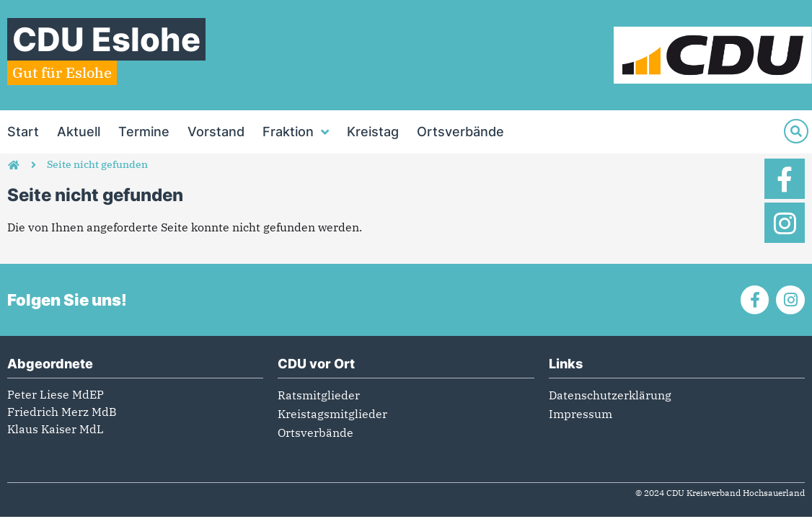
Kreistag (373, 132)
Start (23, 132)
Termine (144, 132)
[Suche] (796, 131)
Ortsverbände (460, 132)
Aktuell (79, 132)
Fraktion (296, 132)
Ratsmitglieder (319, 395)
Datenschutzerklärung (610, 395)
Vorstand (216, 132)
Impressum (581, 414)
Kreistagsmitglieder (332, 414)
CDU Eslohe (106, 39)
